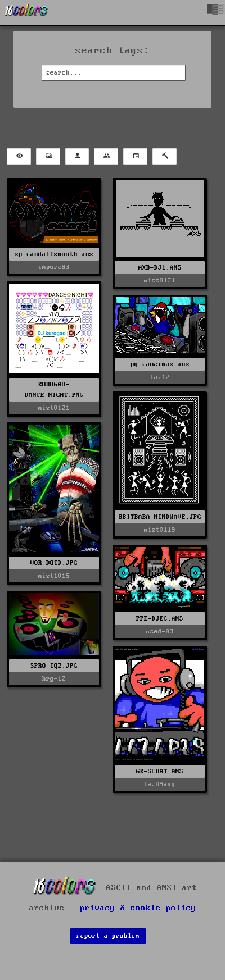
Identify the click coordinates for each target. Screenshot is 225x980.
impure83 (54, 267)
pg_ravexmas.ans (160, 364)
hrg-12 (54, 679)
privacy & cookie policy (138, 908)
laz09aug (160, 784)
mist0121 (160, 281)
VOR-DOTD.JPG (54, 563)
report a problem (108, 936)
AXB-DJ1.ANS (160, 268)
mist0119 (160, 530)
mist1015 (54, 576)
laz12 (160, 377)
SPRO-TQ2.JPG (54, 666)
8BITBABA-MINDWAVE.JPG (160, 517)
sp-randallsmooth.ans (54, 254)
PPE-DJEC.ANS (160, 619)
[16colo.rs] (26, 12)
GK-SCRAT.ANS (160, 771)
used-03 (160, 632)
